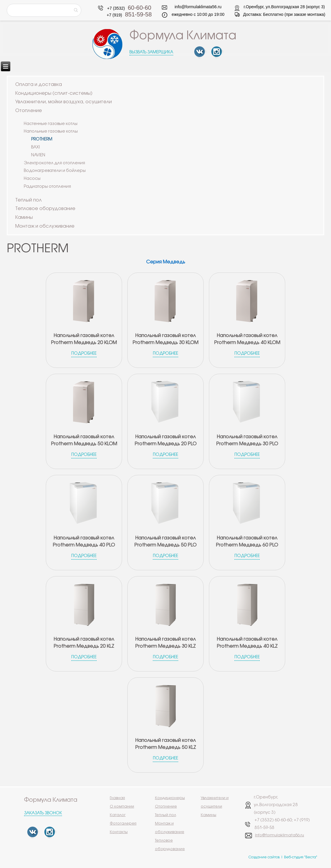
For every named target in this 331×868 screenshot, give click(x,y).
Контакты (119, 832)
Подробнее (84, 354)
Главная (117, 798)
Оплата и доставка (39, 85)
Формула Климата (183, 36)
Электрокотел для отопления (54, 163)
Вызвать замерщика (151, 52)
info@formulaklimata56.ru (198, 7)
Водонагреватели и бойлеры (55, 171)
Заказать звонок (43, 813)
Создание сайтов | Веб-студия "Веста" (283, 857)
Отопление (29, 111)
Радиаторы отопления (47, 187)
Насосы (32, 179)
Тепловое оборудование (45, 209)
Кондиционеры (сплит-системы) (54, 93)
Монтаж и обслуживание (45, 226)
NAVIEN (38, 155)
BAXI (36, 147)
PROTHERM (42, 139)
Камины (24, 218)
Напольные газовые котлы (51, 132)
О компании (122, 806)
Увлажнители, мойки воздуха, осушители (64, 102)
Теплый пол (28, 200)
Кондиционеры (170, 798)
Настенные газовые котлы (51, 124)
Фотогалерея (123, 823)
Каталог (118, 815)
